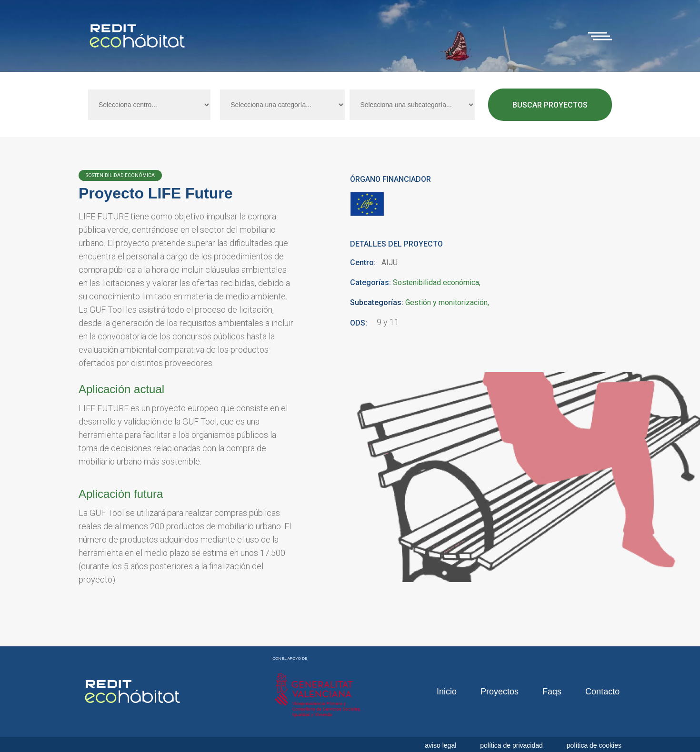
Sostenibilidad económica (436, 283)
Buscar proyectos (550, 105)
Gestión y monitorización (446, 303)
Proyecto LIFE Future (156, 193)
